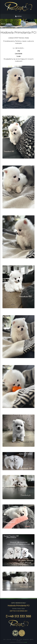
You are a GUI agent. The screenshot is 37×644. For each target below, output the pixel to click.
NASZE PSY (9, 639)
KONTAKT (18, 641)
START (4, 639)
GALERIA (31, 639)
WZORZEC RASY (15, 639)
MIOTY (21, 639)
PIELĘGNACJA (26, 639)
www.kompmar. (21, 642)
